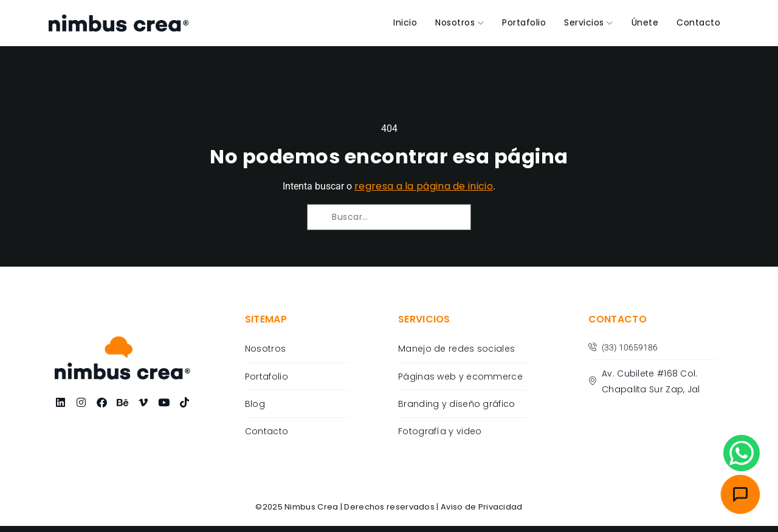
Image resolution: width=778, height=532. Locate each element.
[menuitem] (460, 23)
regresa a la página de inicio (424, 186)
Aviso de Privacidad (482, 507)
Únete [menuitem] (645, 22)
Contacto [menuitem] (698, 22)
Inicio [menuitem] (405, 22)
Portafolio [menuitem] (524, 22)
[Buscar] (329, 227)
